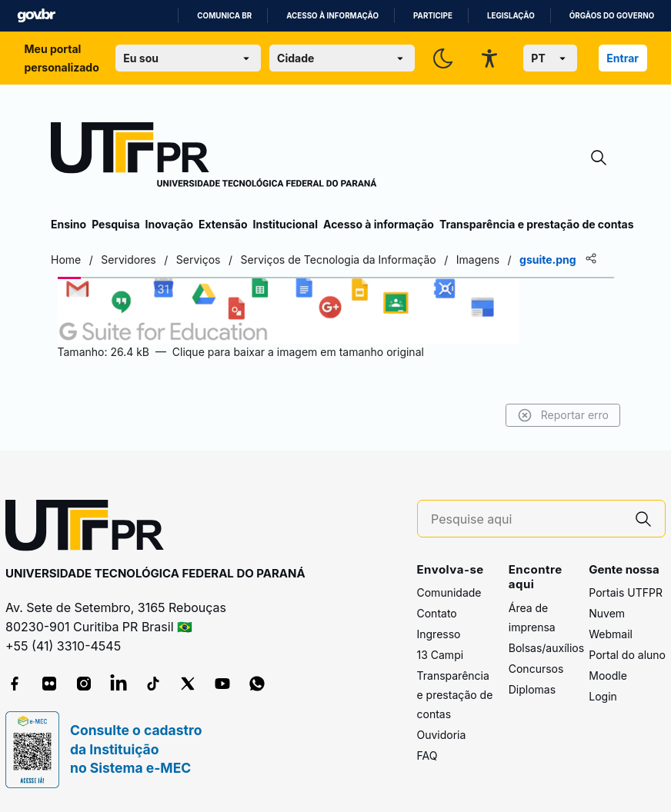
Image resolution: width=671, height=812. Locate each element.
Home (66, 260)
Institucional (285, 224)
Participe (433, 16)
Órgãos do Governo (612, 16)
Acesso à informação (332, 16)
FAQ (427, 755)
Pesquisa (115, 224)
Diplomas (532, 689)
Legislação (511, 16)
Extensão (223, 224)
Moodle (608, 676)
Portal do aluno (627, 655)
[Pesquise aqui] (526, 519)
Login (603, 696)
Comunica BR (224, 16)
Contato (437, 613)
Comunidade (449, 592)
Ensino (68, 224)
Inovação (169, 224)
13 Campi (441, 655)
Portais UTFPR (626, 592)
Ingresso (439, 634)
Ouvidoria (442, 735)
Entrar (623, 58)
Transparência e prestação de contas (537, 224)
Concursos (536, 669)
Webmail (611, 634)
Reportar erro (563, 415)
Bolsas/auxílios (546, 648)
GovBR (36, 16)
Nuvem (607, 613)
